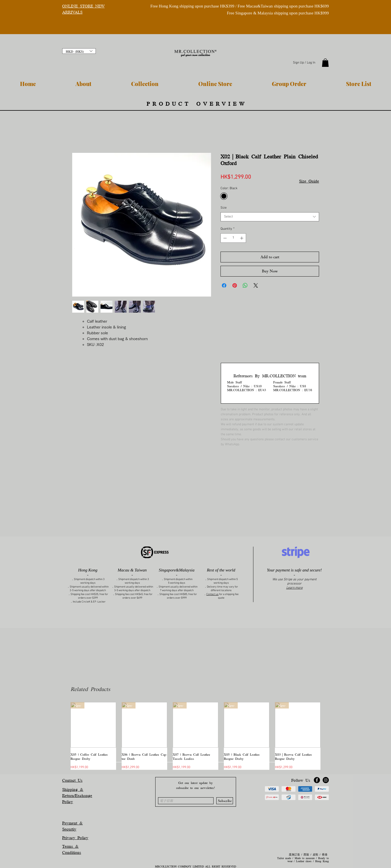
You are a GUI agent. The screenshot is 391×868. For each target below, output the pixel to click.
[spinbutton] (233, 238)
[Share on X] (256, 285)
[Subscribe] (225, 801)
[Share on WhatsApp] (245, 285)
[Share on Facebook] (224, 285)
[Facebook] (317, 780)
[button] (79, 51)
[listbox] (79, 51)
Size (224, 208)
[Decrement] (224, 238)
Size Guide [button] (309, 181)
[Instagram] (326, 780)
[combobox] (270, 217)
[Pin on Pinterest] (235, 285)
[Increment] (242, 238)
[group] (195, 736)
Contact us (212, 594)
